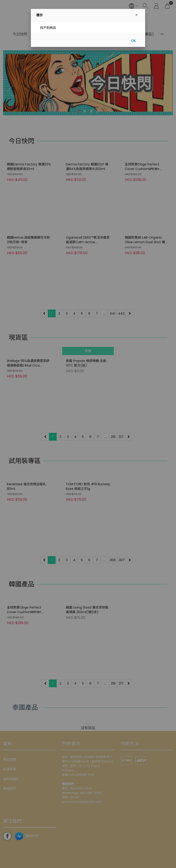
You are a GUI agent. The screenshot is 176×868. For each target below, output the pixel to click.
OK (133, 41)
